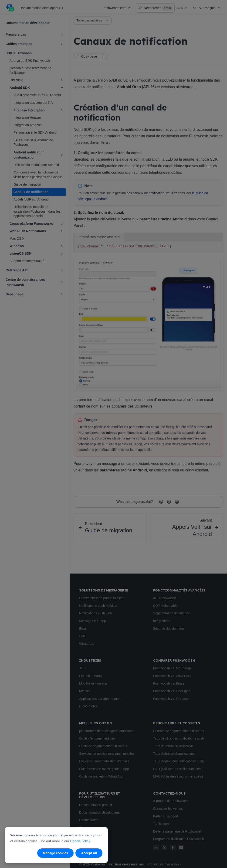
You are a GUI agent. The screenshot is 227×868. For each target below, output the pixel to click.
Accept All (89, 853)
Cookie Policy (80, 841)
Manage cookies (55, 853)
